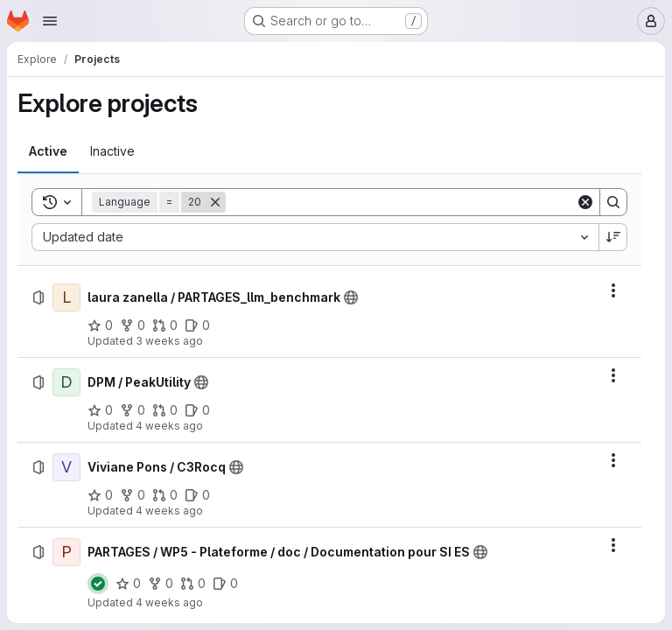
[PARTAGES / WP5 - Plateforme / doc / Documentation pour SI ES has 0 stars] (128, 584)
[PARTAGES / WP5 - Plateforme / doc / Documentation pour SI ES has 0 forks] (161, 584)
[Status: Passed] (98, 584)
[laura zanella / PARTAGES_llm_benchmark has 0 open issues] (197, 325)
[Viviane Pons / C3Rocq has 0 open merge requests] (165, 495)
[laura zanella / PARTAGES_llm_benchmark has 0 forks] (133, 325)
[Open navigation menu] (50, 21)
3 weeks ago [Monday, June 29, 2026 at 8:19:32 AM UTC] (169, 341)
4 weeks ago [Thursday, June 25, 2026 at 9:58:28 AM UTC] (169, 602)
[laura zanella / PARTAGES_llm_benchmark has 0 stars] (100, 325)
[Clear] (585, 202)
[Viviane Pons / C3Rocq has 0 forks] (133, 495)
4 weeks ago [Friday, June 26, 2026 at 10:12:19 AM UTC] (169, 511)
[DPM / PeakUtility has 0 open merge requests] (165, 410)
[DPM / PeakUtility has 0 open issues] (197, 410)
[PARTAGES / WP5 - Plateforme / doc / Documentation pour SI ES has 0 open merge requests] (193, 584)
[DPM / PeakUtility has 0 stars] (100, 410)
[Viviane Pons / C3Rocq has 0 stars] (100, 495)
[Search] (401, 202)
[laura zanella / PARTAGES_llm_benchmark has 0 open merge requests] (165, 325)
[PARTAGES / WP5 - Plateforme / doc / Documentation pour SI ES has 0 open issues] (225, 584)
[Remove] (215, 202)
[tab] (48, 151)
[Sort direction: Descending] (613, 237)
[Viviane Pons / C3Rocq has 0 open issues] (197, 495)
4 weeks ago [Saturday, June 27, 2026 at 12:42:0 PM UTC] (169, 426)
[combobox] (315, 237)
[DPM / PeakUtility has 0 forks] (133, 410)
